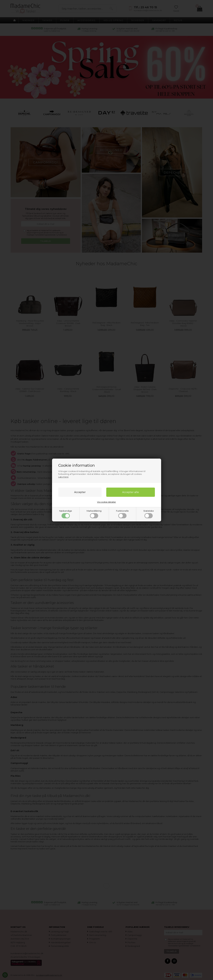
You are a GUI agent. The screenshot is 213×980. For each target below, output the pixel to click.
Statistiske (149, 514)
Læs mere (63, 477)
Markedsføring (94, 514)
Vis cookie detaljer (106, 502)
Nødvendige (66, 514)
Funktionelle (122, 514)
